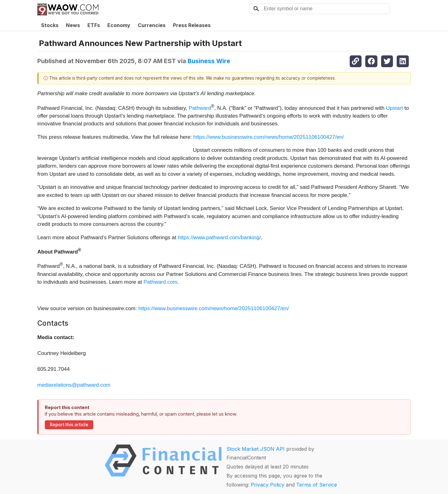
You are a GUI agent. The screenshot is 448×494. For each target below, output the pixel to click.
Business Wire (209, 61)
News (73, 25)
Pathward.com (160, 282)
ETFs (94, 25)
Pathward (200, 108)
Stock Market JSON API (256, 449)
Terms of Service (317, 485)
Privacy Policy (268, 485)
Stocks (50, 25)
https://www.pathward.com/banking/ (219, 238)
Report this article (69, 425)
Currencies (152, 25)
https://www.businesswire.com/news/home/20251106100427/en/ (268, 137)
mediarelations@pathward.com (74, 385)
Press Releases (192, 25)
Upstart (394, 108)
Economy (119, 25)
